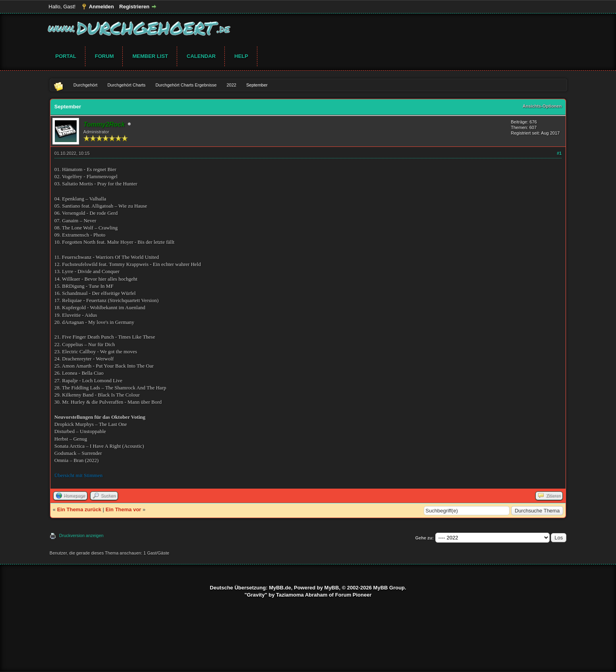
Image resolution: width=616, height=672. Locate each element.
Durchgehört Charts (126, 85)
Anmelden (101, 7)
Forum (104, 56)
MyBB (332, 588)
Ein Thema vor (124, 509)
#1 (559, 153)
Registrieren (134, 7)
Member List (150, 56)
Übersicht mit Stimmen (78, 475)
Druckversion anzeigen (81, 535)
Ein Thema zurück (79, 509)
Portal (66, 56)
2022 (231, 85)
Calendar (201, 56)
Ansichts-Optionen (542, 106)
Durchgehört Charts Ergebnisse (186, 85)
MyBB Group (389, 588)
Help (241, 56)
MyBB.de (280, 588)
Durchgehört (86, 85)
